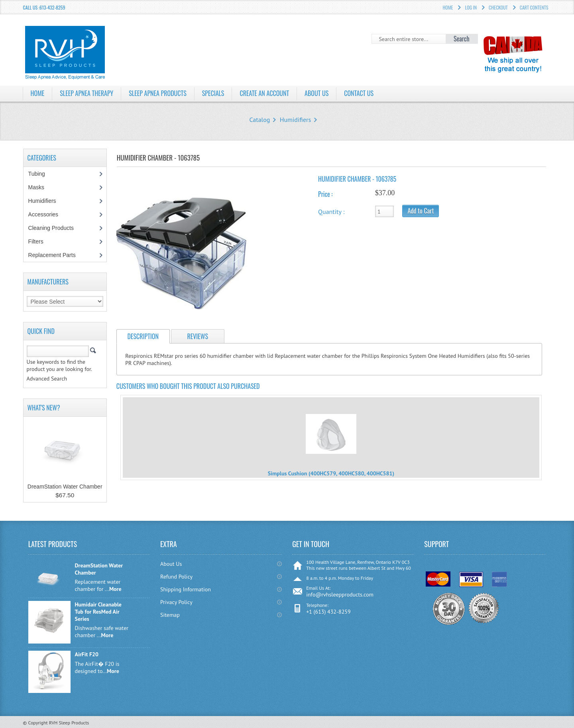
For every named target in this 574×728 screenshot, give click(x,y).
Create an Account (264, 93)
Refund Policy (176, 577)
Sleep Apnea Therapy (86, 93)
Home (38, 93)
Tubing (41, 174)
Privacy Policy (176, 602)
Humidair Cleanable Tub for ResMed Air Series (98, 612)
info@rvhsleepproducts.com (340, 595)
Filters (36, 241)
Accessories (47, 214)
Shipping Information (186, 589)
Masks (40, 187)
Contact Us (359, 93)
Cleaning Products (55, 228)
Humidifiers (296, 120)
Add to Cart (421, 211)
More (115, 589)
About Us (316, 93)
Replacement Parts (56, 255)
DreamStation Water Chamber (65, 487)
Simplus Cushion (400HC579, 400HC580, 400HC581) (331, 473)
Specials (213, 93)
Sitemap (170, 615)
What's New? (44, 408)
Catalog (259, 120)
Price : (325, 194)
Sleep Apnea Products (157, 93)
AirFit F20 (86, 654)
